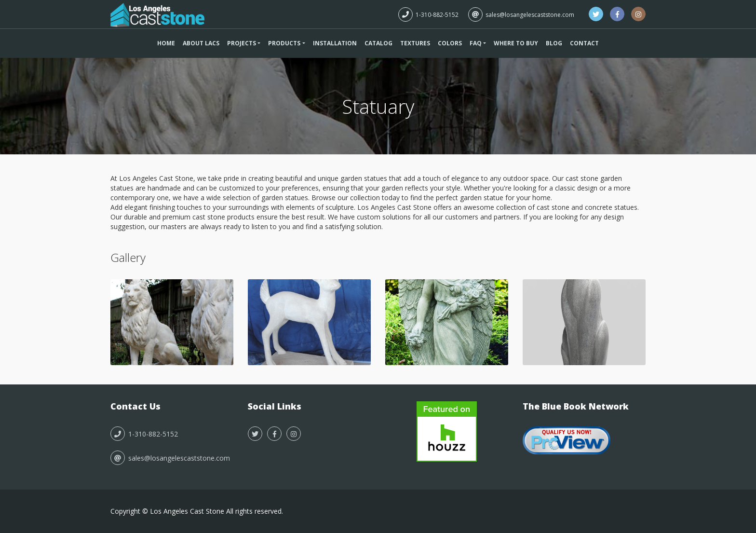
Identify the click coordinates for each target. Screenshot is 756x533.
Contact (584, 43)
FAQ (476, 43)
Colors (450, 43)
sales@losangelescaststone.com (521, 15)
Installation (335, 43)
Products (284, 43)
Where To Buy (516, 43)
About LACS (201, 43)
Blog (554, 43)
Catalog (378, 43)
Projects (242, 43)
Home (166, 43)
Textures (415, 43)
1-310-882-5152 (428, 15)
